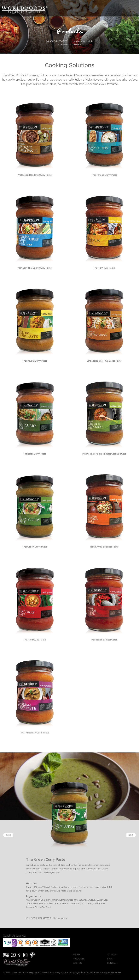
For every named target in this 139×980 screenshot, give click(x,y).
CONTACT (112, 963)
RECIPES (77, 963)
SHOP (110, 959)
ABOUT (76, 954)
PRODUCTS (78, 959)
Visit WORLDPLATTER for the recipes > (47, 918)
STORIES (112, 954)
